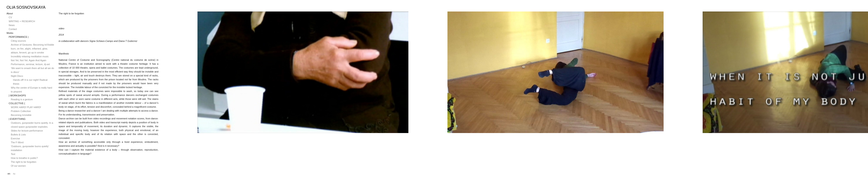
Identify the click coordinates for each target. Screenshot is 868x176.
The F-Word (17, 142)
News (12, 25)
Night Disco (17, 76)
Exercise (15, 138)
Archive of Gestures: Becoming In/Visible (32, 45)
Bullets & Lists (18, 135)
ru (14, 174)
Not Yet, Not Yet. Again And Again (29, 60)
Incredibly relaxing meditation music (30, 56)
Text (13, 154)
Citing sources (18, 41)
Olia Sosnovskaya (26, 7)
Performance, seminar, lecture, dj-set (30, 64)
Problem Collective (21, 111)
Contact (13, 29)
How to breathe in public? (24, 158)
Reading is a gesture (22, 99)
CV (10, 17)
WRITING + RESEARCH (22, 21)
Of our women (18, 166)
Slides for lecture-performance (27, 131)
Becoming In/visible (21, 115)
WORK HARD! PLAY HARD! (26, 107)
